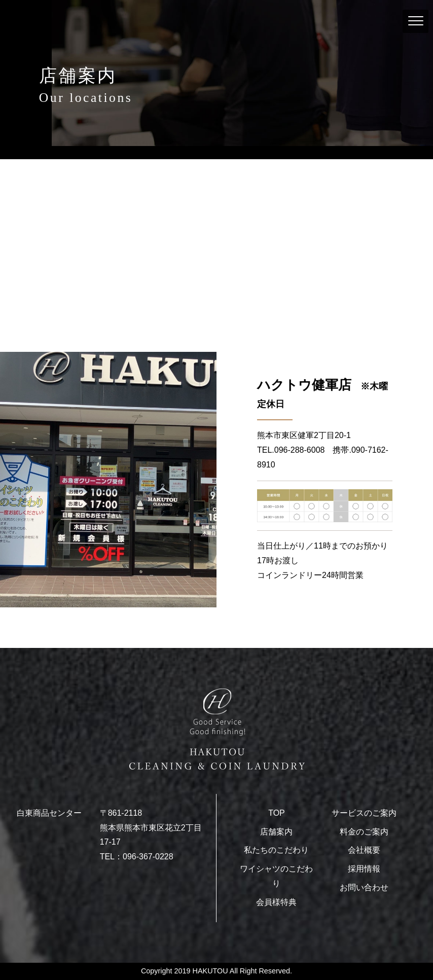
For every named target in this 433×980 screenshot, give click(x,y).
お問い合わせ (364, 887)
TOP (277, 813)
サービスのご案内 (364, 813)
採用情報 (364, 869)
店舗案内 (276, 832)
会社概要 (364, 850)
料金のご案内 (364, 832)
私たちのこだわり (276, 850)
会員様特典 (276, 902)
